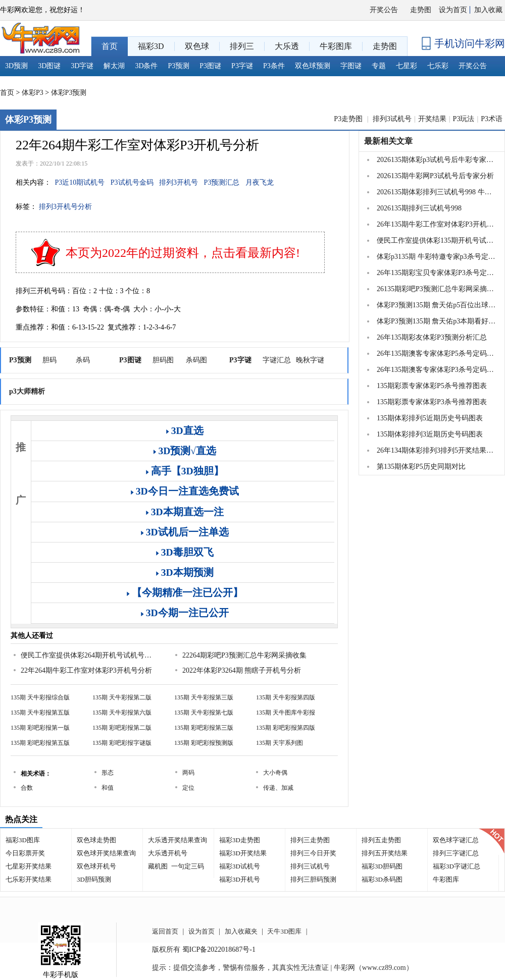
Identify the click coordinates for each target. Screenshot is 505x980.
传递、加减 (278, 788)
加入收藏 (488, 10)
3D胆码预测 (94, 879)
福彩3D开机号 (240, 879)
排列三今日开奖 (313, 853)
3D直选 (187, 431)
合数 (27, 788)
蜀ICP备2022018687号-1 (219, 949)
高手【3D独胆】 (187, 471)
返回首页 (165, 931)
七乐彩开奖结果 (29, 879)
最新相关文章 (388, 141)
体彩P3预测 (69, 93)
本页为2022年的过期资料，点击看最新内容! (183, 253)
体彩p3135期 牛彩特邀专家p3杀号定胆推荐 (436, 257)
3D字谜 (82, 66)
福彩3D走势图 (240, 840)
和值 (108, 788)
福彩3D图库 (23, 840)
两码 (188, 773)
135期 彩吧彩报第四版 (286, 728)
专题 (379, 66)
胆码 (49, 360)
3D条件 (146, 66)
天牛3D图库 (284, 931)
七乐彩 (438, 66)
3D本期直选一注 (187, 512)
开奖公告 (384, 10)
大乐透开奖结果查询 (178, 840)
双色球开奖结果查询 (106, 853)
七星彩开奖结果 (29, 866)
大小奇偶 (275, 773)
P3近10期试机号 (80, 182)
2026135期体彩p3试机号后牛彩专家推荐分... (436, 160)
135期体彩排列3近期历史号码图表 (430, 434)
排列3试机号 (392, 119)
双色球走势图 (96, 840)
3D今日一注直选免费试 (187, 491)
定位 (188, 788)
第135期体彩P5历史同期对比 (421, 467)
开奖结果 (432, 119)
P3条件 (274, 66)
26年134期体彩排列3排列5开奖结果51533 (436, 450)
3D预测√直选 (187, 451)
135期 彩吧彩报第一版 (40, 728)
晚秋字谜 (310, 360)
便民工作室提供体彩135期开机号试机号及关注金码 (436, 240)
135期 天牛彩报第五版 (40, 713)
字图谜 (351, 66)
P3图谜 (210, 66)
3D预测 (16, 66)
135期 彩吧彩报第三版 (204, 728)
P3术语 (492, 119)
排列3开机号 (179, 182)
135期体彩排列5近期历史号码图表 (430, 418)
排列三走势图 (310, 840)
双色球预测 (313, 66)
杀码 (83, 360)
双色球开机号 (96, 866)
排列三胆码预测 (313, 879)
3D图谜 (49, 66)
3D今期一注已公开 (187, 613)
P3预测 (179, 66)
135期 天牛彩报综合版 (40, 697)
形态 (108, 773)
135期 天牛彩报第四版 (286, 697)
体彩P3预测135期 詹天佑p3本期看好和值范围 (436, 321)
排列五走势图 (381, 840)
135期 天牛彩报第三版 (204, 697)
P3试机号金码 (132, 182)
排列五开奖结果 (385, 853)
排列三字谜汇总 (456, 853)
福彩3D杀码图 (382, 879)
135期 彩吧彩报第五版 (40, 743)
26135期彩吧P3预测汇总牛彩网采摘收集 (436, 289)
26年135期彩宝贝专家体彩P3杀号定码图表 (436, 273)
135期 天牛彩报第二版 (122, 697)
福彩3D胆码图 (382, 866)
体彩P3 (33, 93)
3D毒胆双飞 (187, 552)
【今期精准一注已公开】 (187, 593)
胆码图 (163, 360)
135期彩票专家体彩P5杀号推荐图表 (432, 386)
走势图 (421, 10)
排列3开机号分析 (65, 207)
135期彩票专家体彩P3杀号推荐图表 (432, 402)
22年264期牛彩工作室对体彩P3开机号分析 (86, 670)
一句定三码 (188, 866)
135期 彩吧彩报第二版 (122, 728)
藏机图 (158, 866)
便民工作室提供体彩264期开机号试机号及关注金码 (89, 655)
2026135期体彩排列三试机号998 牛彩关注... (436, 192)
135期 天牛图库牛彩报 (286, 713)
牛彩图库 (446, 879)
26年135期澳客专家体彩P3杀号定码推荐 (436, 370)
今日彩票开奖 (25, 853)
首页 (7, 93)
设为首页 (453, 10)
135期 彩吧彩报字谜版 (122, 743)
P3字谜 (242, 66)
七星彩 (407, 66)
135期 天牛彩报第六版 (122, 713)
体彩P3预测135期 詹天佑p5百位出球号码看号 (436, 305)
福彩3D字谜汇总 (457, 866)
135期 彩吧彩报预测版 (204, 743)
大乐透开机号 (168, 853)
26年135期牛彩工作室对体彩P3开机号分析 (436, 224)
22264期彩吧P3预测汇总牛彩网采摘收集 (244, 655)
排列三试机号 (310, 866)
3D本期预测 (187, 573)
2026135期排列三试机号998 (419, 208)
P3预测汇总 (222, 182)
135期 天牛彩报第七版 (204, 713)
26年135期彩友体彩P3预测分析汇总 (432, 337)
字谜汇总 (277, 360)
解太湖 (114, 66)
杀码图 (196, 360)
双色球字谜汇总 (456, 840)
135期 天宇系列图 (280, 743)
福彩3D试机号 (240, 866)
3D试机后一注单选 (187, 532)
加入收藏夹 (241, 931)
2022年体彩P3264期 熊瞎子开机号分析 (242, 670)
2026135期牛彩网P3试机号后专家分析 (435, 176)
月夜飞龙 (260, 182)
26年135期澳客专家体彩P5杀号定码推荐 (436, 353)
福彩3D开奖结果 (243, 853)
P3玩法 (464, 119)
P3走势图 (349, 119)
